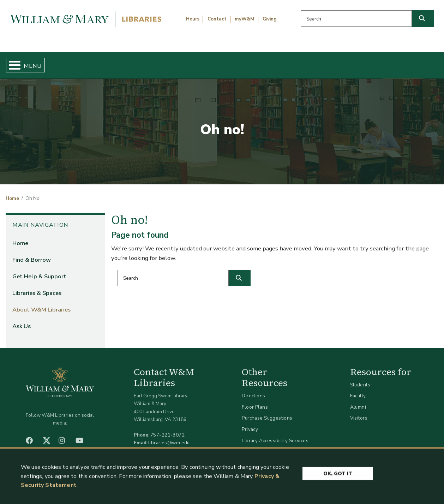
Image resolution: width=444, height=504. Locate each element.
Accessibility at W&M (266, 446)
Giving (270, 19)
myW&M (245, 19)
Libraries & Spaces (253, 62)
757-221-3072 (167, 429)
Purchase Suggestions (267, 412)
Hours (193, 19)
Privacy (250, 423)
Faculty (358, 390)
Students (360, 379)
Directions (253, 390)
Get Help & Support (169, 62)
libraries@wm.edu (169, 437)
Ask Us (409, 62)
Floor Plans (255, 401)
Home (33, 62)
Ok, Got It (338, 475)
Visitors (359, 412)
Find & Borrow (91, 62)
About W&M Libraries (339, 62)
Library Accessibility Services (275, 435)
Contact (217, 19)
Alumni (358, 401)
